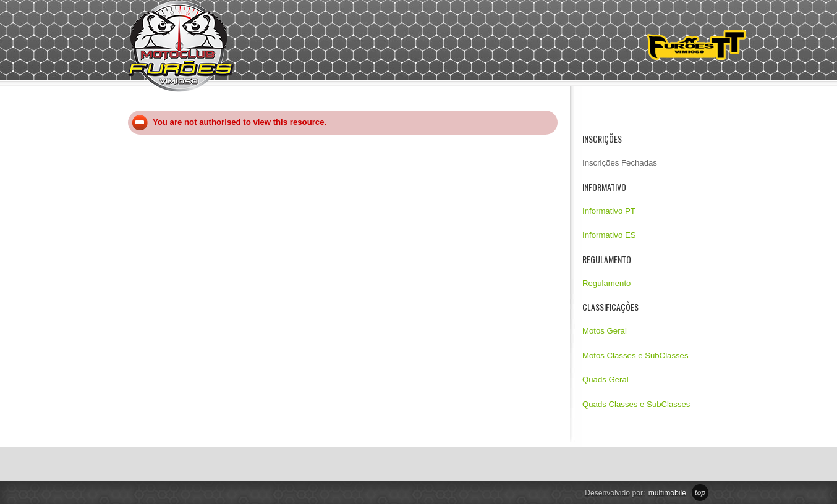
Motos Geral (605, 331)
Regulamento (606, 283)
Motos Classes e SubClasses (635, 355)
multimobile (667, 493)
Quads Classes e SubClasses (636, 404)
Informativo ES (609, 235)
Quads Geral (605, 380)
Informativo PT (609, 211)
